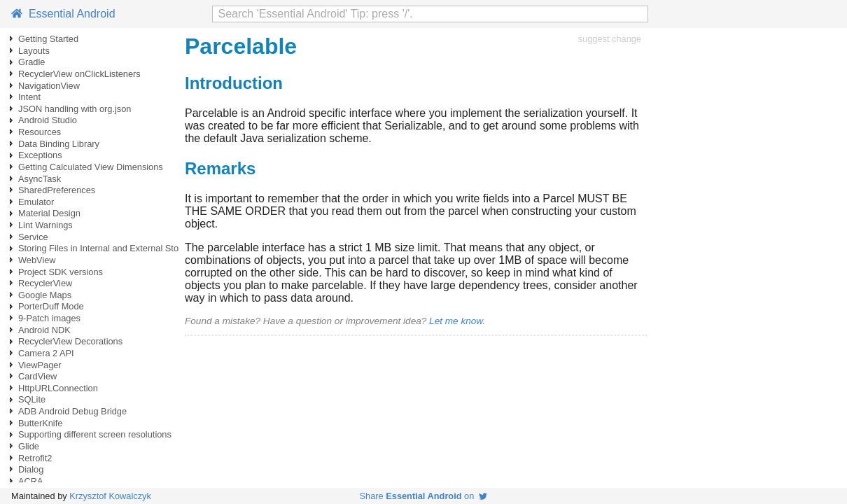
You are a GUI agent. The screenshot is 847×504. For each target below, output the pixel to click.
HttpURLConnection (58, 388)
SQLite (32, 399)
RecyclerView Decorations (70, 341)
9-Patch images (49, 318)
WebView (37, 260)
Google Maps (45, 295)
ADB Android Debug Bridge (72, 411)
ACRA (31, 481)
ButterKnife (40, 423)
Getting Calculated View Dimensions (91, 167)
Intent (29, 97)
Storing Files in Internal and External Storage (107, 248)
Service (33, 237)
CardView (37, 376)
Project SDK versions (61, 272)
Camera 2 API (46, 353)
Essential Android (63, 14)
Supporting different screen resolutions (95, 434)
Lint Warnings (45, 225)
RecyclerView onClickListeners (79, 74)
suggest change (610, 39)
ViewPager (40, 365)
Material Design (49, 213)
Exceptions (40, 155)
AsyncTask (40, 179)
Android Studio (48, 120)
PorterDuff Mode (51, 306)
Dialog (31, 469)
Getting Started (48, 39)
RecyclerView (45, 283)
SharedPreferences (57, 190)
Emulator (36, 202)
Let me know (456, 321)
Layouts (34, 51)
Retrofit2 (35, 458)
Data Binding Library (59, 144)
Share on (424, 496)
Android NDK (44, 330)
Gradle (31, 62)
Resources (40, 132)
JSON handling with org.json (75, 109)
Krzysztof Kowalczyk (110, 496)
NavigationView (49, 86)
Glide (29, 446)
